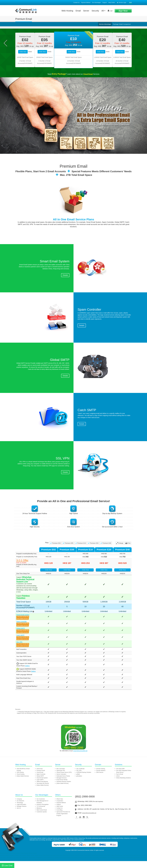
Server (86, 11)
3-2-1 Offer (22, 578)
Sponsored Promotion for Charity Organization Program (63, 821)
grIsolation (79, 784)
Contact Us (76, 3)
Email (78, 11)
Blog (87, 825)
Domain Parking (101, 776)
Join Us (19, 816)
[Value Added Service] (23, 784)
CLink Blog (59, 818)
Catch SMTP (20, 644)
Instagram (84, 825)
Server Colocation (61, 782)
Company (19, 807)
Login (110, 11)
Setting (23, 675)
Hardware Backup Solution (64, 789)
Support (105, 3)
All (103, 11)
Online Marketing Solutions (123, 786)
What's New (60, 807)
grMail (78, 782)
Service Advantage (105, 24)
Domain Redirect (101, 778)
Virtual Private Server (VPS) (64, 780)
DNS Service (100, 780)
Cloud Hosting (20, 782)
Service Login (122, 3)
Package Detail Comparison (122, 24)
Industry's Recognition (43, 812)
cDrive (118, 784)
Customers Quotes (42, 820)
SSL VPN (19, 651)
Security (95, 11)
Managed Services (62, 786)
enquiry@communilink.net (80, 759)
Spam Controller (21, 631)
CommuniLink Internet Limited (85, 858)
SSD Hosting (20, 780)
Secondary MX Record (43, 791)
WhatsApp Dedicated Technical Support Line (29, 593)
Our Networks (20, 809)
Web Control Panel (42, 818)
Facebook (77, 825)
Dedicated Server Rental (63, 784)
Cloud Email (40, 780)
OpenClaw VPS (61, 778)
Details (30, 70)
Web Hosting (67, 11)
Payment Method (86, 3)
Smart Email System (23, 624)
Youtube (80, 825)
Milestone (39, 816)
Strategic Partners (22, 814)
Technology (20, 810)
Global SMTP (21, 637)
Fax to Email (120, 782)
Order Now (23, 70)
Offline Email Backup (42, 789)
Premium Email (41, 778)
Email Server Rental (62, 787)
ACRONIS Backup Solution (84, 780)
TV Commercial (41, 814)
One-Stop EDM (120, 776)
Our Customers (41, 807)
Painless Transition (31, 606)
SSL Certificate (80, 776)
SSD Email (40, 776)
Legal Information (21, 812)
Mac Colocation (61, 776)
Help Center (112, 3)
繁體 (130, 3)
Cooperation (60, 809)
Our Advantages (96, 3)
